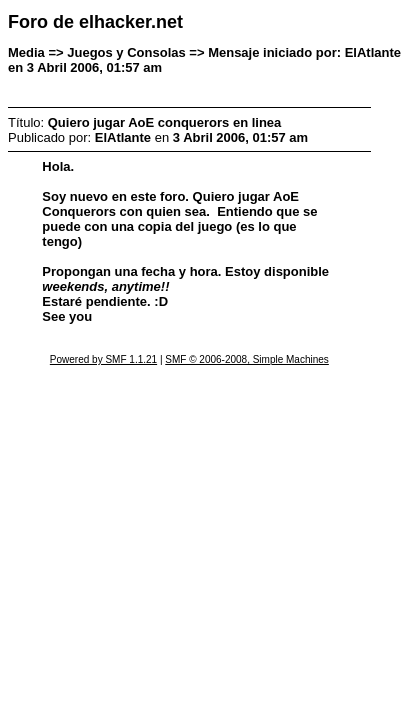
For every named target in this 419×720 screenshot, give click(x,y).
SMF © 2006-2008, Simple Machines (247, 359)
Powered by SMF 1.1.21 (103, 359)
